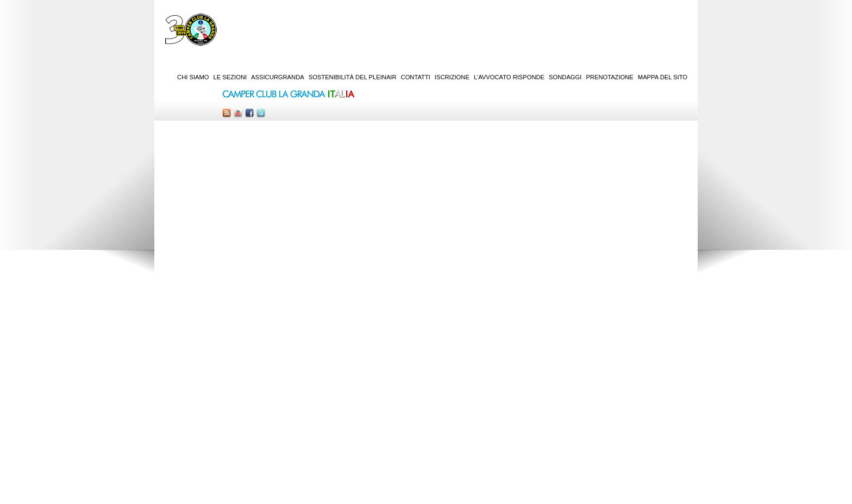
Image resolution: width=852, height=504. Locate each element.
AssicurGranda (278, 77)
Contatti (416, 77)
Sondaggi (565, 77)
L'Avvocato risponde (509, 77)
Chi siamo (193, 77)
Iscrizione (452, 77)
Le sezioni (230, 77)
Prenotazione (609, 77)
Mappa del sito (663, 77)
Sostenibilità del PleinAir (353, 77)
